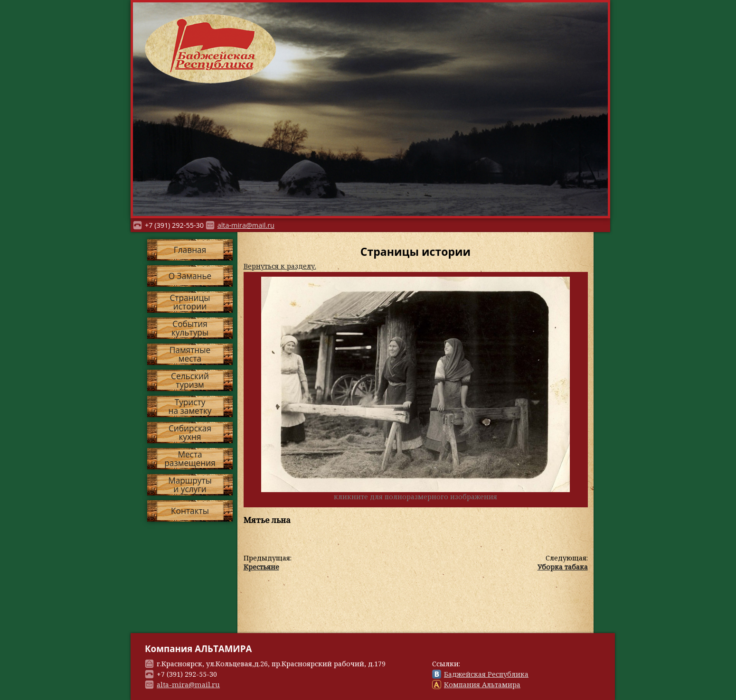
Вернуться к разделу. (280, 266)
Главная (190, 250)
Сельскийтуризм (190, 380)
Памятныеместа (190, 354)
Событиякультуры (190, 328)
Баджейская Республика (486, 674)
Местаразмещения (190, 458)
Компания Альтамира (482, 685)
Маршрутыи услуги (190, 485)
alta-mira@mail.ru (246, 225)
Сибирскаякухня (190, 432)
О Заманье (190, 276)
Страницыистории (190, 302)
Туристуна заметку (190, 406)
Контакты (190, 511)
